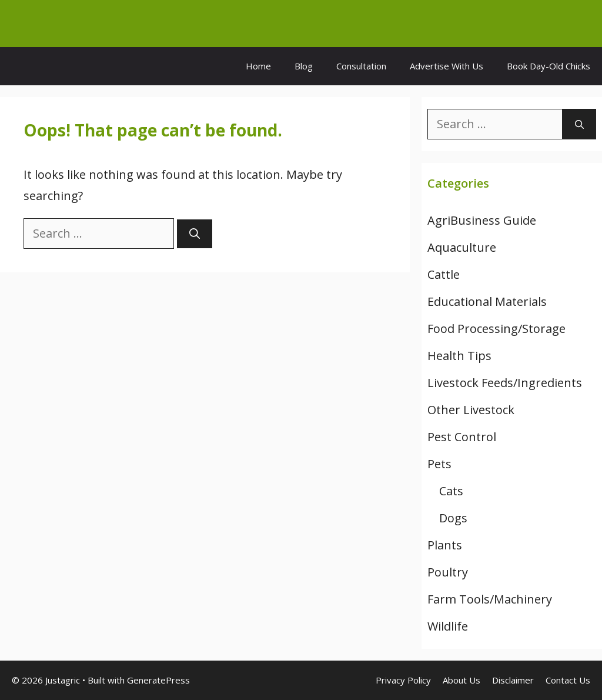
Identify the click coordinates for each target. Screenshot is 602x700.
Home (258, 66)
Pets (439, 464)
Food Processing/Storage (496, 329)
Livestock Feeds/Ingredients (505, 383)
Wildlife (448, 626)
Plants (445, 545)
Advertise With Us (447, 66)
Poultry (448, 572)
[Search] (195, 234)
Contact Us (568, 680)
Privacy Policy (403, 680)
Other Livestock (471, 410)
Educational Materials (487, 301)
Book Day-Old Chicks (549, 66)
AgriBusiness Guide (482, 220)
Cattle (444, 274)
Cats (451, 491)
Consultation (361, 66)
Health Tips (459, 356)
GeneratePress (158, 680)
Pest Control (462, 437)
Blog (304, 66)
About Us (461, 680)
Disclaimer (513, 680)
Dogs (453, 518)
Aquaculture (462, 247)
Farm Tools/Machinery (490, 599)
